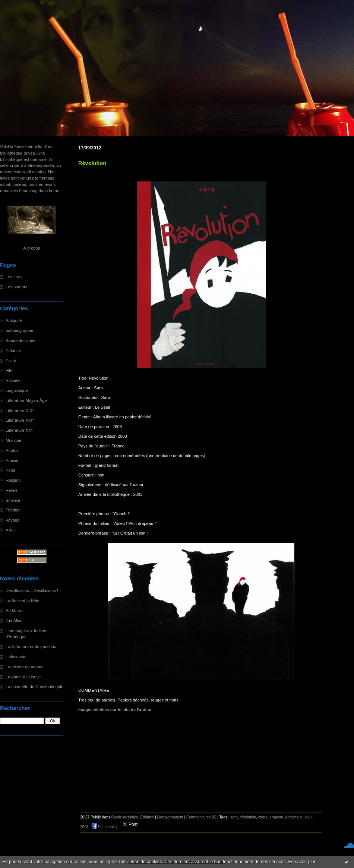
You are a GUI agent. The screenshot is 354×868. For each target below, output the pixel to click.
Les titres (14, 277)
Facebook (103, 827)
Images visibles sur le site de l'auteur (115, 710)
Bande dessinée (20, 340)
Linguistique (17, 390)
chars (263, 817)
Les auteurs (16, 287)
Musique (13, 440)
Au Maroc (15, 611)
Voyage (12, 520)
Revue (12, 490)
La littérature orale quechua (31, 647)
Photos (12, 450)
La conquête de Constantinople (34, 687)
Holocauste (16, 657)
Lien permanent (170, 817)
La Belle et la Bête (23, 601)
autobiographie (19, 330)
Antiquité (14, 320)
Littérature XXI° (20, 420)
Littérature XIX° (20, 411)
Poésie (12, 460)
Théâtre (13, 510)
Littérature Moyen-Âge (26, 400)
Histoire (13, 380)
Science (13, 500)
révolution (248, 817)
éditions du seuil (299, 817)
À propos (32, 248)
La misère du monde (25, 667)
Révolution (92, 163)
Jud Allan (14, 621)
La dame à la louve (23, 677)
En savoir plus (302, 862)
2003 (84, 827)
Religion (13, 480)
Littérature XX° (19, 430)
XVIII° (11, 530)
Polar (10, 470)
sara (234, 817)
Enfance (13, 351)
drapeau (276, 817)
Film (10, 370)
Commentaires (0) (201, 817)
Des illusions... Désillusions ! (32, 590)
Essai (11, 361)
